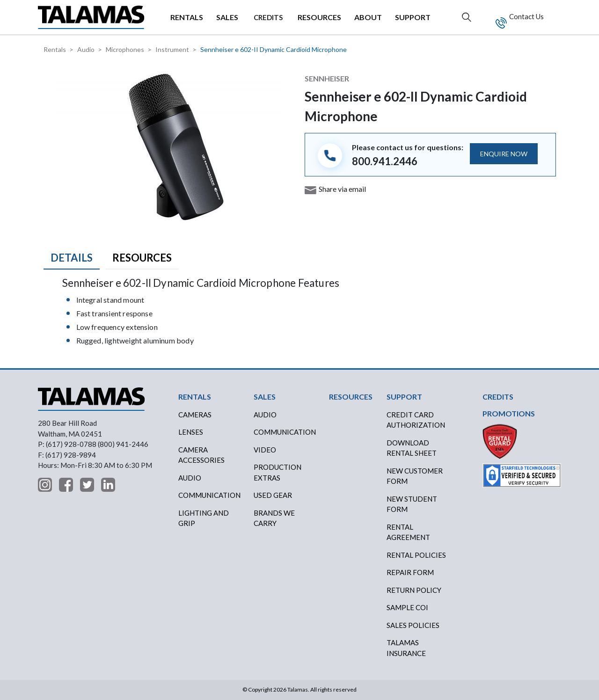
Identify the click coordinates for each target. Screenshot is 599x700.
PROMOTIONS (509, 413)
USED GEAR (273, 495)
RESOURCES (319, 17)
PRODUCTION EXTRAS (278, 472)
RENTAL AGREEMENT (408, 532)
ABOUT (368, 17)
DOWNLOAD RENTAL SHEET (412, 448)
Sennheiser (327, 78)
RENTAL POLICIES (416, 555)
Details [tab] (72, 258)
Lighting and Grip (204, 518)
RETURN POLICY (414, 590)
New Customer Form (415, 476)
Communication (209, 495)
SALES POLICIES (413, 625)
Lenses (191, 432)
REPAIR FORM (410, 572)
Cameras (195, 415)
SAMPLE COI (407, 607)
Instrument (172, 49)
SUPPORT (413, 17)
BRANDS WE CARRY (274, 518)
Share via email (342, 189)
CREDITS (268, 17)
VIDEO (265, 450)
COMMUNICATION (285, 432)
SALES (227, 17)
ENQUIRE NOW (504, 154)
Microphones (125, 49)
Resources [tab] (142, 258)
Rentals (55, 49)
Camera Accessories (201, 455)
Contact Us (526, 16)
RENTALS (187, 17)
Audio (86, 49)
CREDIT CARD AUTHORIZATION (416, 420)
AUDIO (265, 415)
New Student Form (412, 504)
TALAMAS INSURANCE (406, 648)
